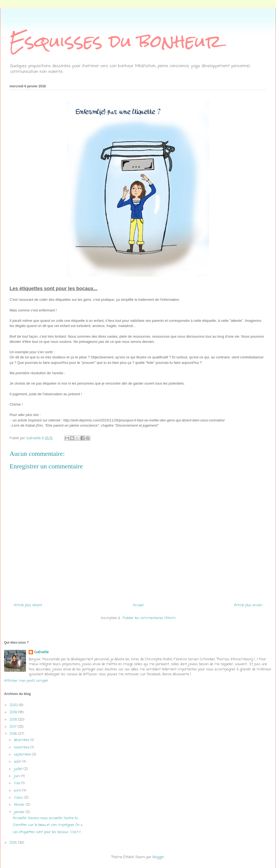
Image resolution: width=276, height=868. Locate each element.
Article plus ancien (248, 605)
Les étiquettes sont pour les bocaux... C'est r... (48, 832)
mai (18, 783)
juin (17, 776)
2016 (14, 734)
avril (18, 791)
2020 (14, 705)
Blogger (158, 857)
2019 (14, 712)
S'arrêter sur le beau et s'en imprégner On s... (49, 825)
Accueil (138, 605)
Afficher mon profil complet (26, 681)
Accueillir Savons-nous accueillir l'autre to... (46, 818)
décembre (22, 740)
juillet (19, 769)
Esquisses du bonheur (116, 41)
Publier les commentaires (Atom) (149, 618)
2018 (14, 720)
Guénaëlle (41, 652)
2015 (14, 843)
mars (19, 798)
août (18, 762)
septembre (23, 755)
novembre (22, 747)
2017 (14, 727)
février (20, 805)
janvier (20, 812)
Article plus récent (28, 605)
